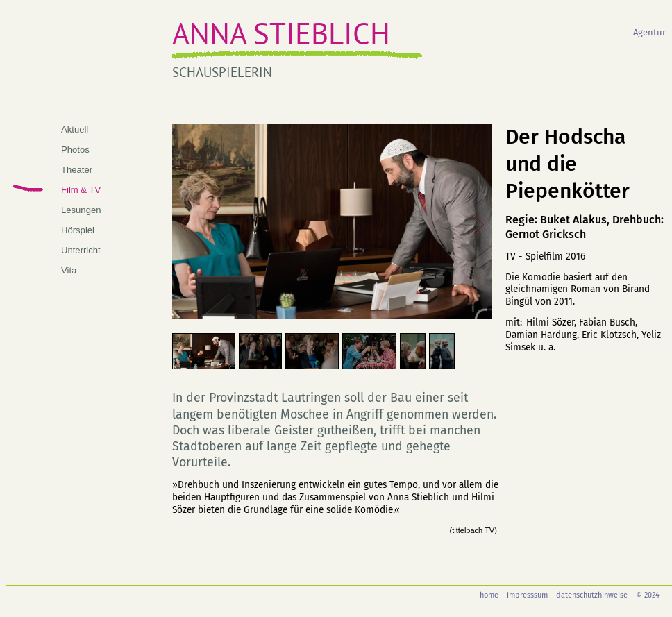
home (489, 595)
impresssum (527, 595)
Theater (77, 170)
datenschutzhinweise (592, 595)
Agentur (649, 32)
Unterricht (81, 250)
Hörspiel (78, 230)
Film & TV (81, 190)
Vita (69, 270)
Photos (75, 150)
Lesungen (81, 210)
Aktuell (75, 129)
